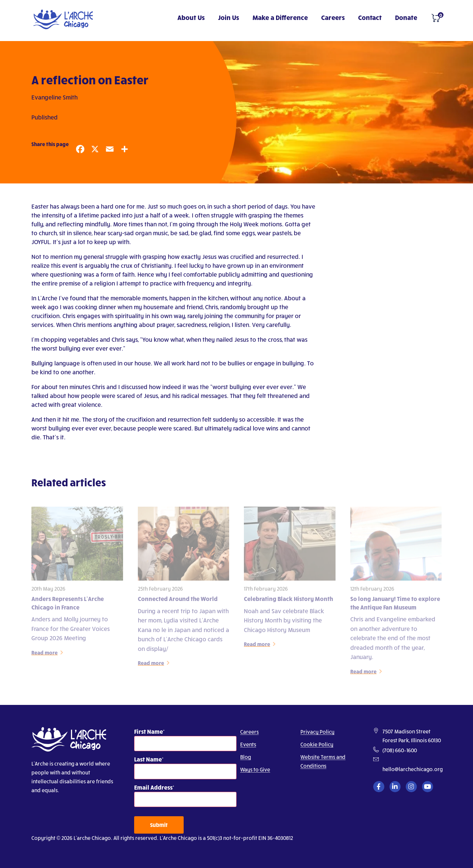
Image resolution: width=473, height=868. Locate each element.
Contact (370, 17)
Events (248, 744)
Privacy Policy (317, 732)
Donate (406, 17)
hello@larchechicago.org (413, 769)
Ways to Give (255, 769)
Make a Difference (280, 17)
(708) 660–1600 (400, 750)
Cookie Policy (317, 744)
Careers (333, 17)
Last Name (148, 759)
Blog (246, 757)
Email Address (153, 787)
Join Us (229, 17)
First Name (149, 731)
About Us (191, 17)
